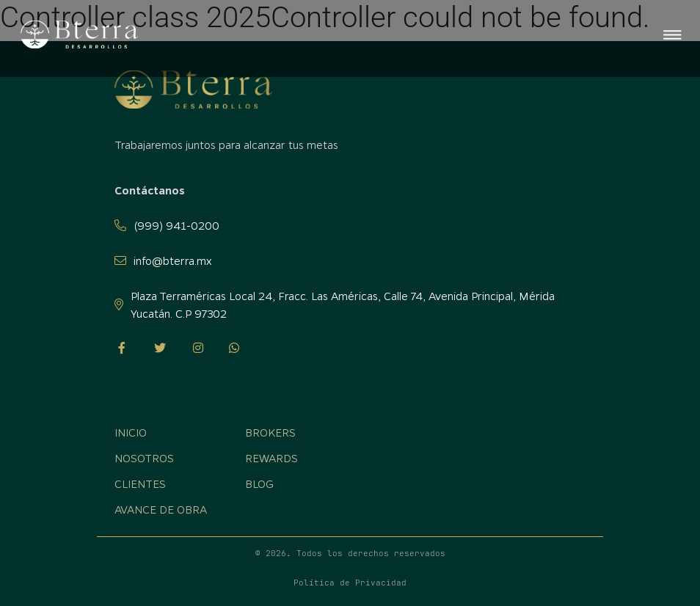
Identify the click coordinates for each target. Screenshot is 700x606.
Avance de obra (161, 509)
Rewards (271, 458)
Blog (259, 483)
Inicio (131, 432)
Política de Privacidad (350, 583)
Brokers (270, 432)
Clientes (140, 483)
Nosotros (144, 458)
